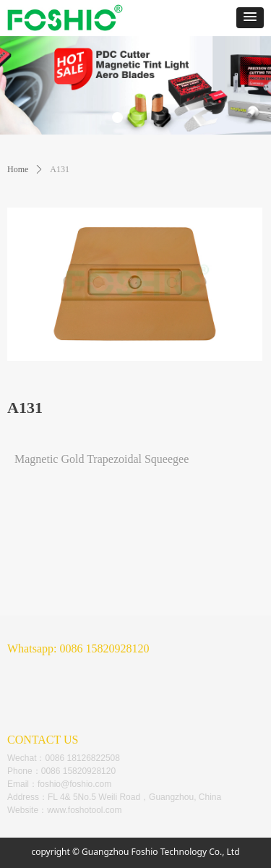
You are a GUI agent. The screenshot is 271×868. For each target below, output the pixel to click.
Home (18, 169)
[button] (250, 18)
